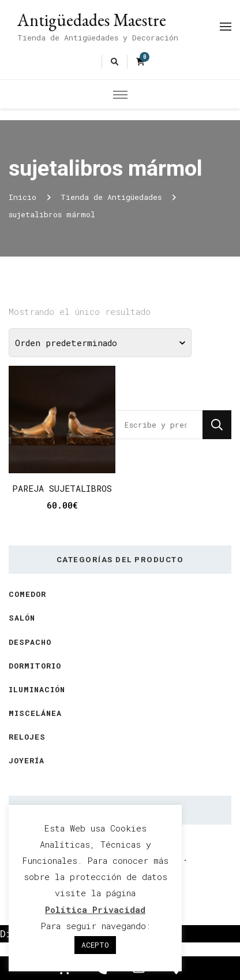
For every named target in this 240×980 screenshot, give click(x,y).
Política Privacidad (95, 910)
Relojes (27, 737)
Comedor (27, 594)
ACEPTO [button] (95, 945)
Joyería (27, 760)
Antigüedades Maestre (92, 20)
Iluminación (37, 689)
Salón (22, 618)
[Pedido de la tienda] (100, 343)
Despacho (30, 642)
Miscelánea (35, 713)
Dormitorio (35, 666)
